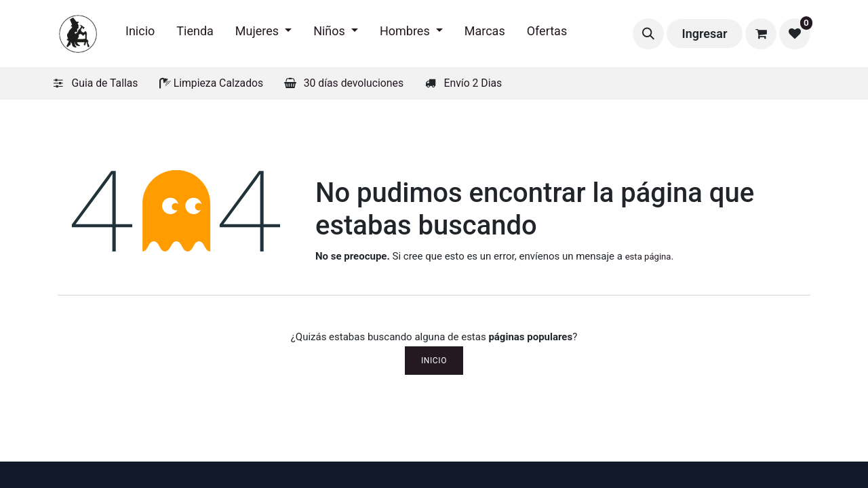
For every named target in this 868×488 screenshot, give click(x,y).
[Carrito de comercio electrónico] (761, 34)
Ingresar (705, 34)
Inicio (434, 361)
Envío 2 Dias (473, 83)
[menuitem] (140, 34)
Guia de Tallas (105, 83)
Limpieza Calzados (218, 83)
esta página (648, 257)
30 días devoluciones (354, 83)
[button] (648, 34)
